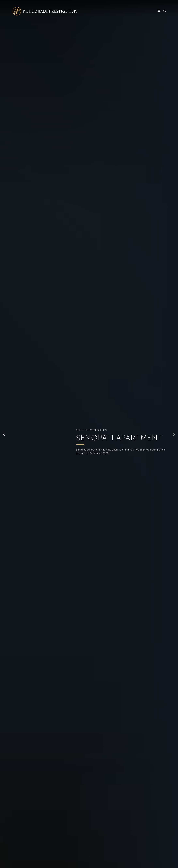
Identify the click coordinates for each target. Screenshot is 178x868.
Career (119, 847)
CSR (117, 842)
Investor (119, 837)
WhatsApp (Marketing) (24, 693)
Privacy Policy (146, 847)
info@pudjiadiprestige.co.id (67, 840)
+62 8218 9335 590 (27, 697)
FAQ (140, 837)
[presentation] (37, 400)
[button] (4, 59)
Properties (98, 842)
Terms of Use (145, 842)
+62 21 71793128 (43, 681)
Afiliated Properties (98, 849)
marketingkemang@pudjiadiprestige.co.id (36, 684)
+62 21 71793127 (23, 681)
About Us (97, 837)
